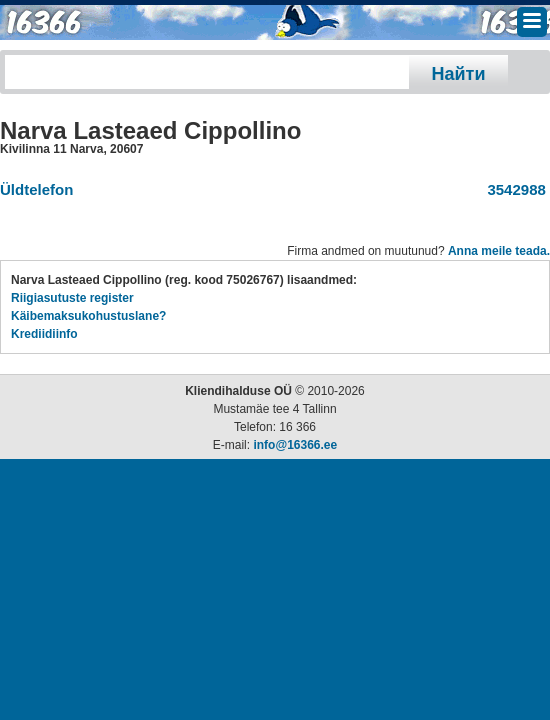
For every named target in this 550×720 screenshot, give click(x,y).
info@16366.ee (295, 445)
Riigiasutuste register (72, 298)
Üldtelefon (36, 189)
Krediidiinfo (44, 334)
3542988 (512, 189)
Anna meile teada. (499, 251)
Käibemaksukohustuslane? (88, 316)
